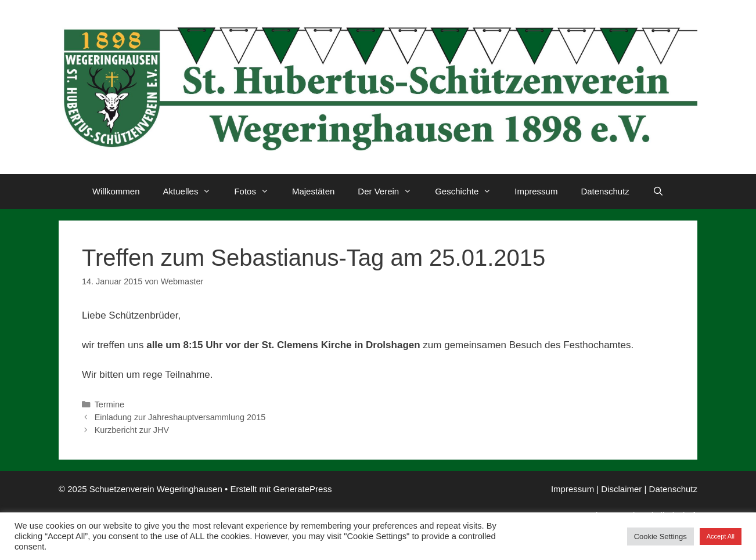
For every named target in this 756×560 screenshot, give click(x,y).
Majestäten (313, 191)
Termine (109, 404)
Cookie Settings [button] (660, 536)
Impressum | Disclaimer (596, 489)
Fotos (257, 192)
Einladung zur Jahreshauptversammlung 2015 (180, 417)
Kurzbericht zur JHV (132, 430)
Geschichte (469, 192)
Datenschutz (605, 191)
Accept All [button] (721, 536)
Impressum (536, 191)
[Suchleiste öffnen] (658, 192)
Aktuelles (193, 192)
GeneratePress (303, 489)
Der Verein (390, 192)
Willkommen (116, 191)
